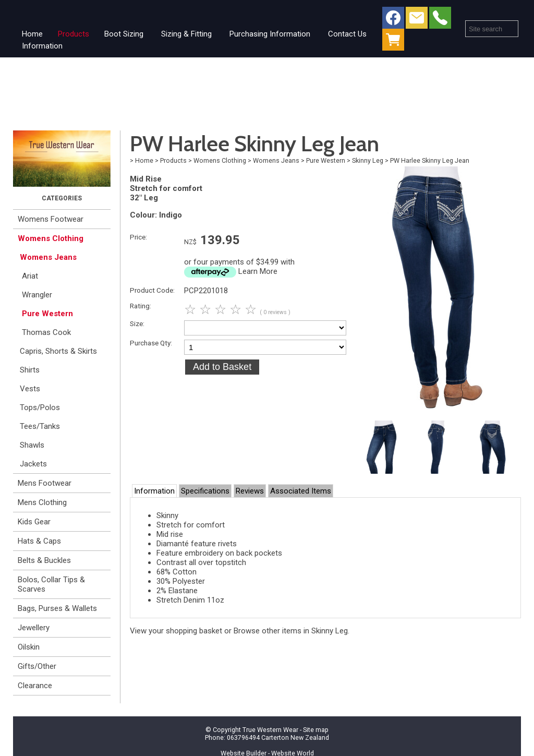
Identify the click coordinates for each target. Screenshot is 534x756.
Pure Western (47, 314)
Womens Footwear (51, 219)
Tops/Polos (40, 407)
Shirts (30, 370)
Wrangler (37, 295)
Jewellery (34, 628)
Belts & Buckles (44, 560)
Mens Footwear (45, 483)
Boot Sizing (124, 34)
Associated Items (301, 491)
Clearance (35, 686)
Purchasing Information (270, 34)
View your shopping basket (176, 631)
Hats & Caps (39, 541)
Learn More (258, 271)
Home (32, 34)
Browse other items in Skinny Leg (291, 631)
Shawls (32, 445)
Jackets (33, 464)
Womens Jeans (48, 257)
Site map (316, 730)
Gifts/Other (37, 666)
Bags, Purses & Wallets (57, 608)
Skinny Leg (368, 160)
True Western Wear (270, 730)
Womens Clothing (51, 238)
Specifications (205, 491)
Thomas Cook (46, 332)
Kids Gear (34, 522)
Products (74, 34)
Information (42, 46)
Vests (30, 389)
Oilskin (29, 647)
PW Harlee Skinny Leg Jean (430, 160)
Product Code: (152, 290)
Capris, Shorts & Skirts (58, 351)
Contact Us (347, 34)
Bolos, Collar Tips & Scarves (51, 584)
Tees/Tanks (40, 426)
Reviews (250, 491)
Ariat (30, 276)
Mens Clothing (42, 502)
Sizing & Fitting (186, 34)
